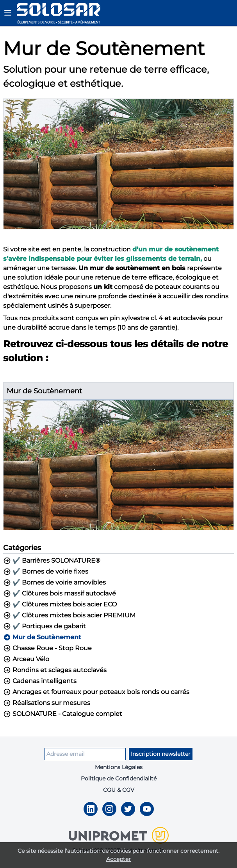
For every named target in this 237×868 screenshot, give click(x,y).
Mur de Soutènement (42, 637)
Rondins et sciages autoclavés (55, 670)
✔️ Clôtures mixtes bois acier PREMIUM (69, 615)
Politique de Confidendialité (119, 778)
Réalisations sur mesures (47, 703)
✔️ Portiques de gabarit (45, 626)
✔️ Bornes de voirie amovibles (54, 583)
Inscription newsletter (161, 754)
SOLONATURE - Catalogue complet (63, 714)
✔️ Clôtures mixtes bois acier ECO (60, 604)
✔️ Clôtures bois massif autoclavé (60, 594)
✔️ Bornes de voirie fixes (46, 572)
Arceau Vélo (26, 659)
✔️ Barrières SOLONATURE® (52, 561)
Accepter (118, 859)
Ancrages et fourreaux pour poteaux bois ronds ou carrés (96, 692)
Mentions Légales (119, 767)
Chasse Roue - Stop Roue (47, 648)
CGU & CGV (119, 790)
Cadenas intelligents (40, 681)
